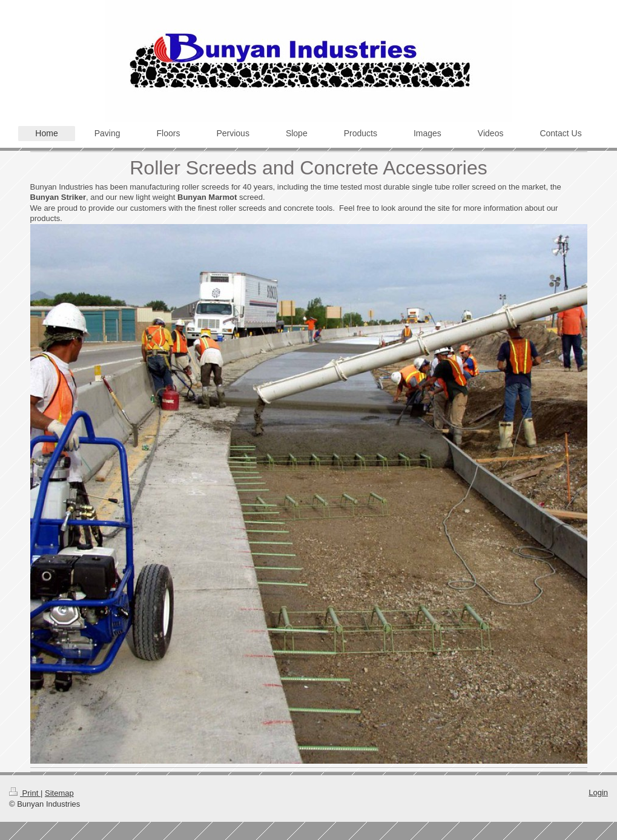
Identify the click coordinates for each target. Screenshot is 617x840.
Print (25, 793)
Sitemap (59, 793)
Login (598, 792)
